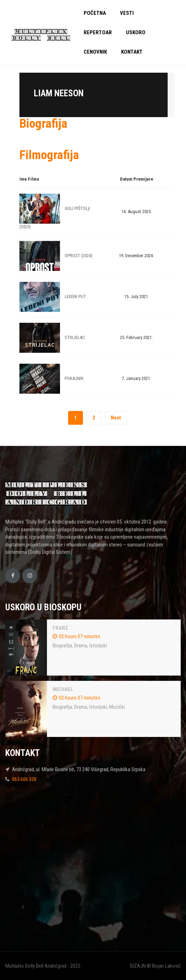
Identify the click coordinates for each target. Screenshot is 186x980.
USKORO (136, 32)
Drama (81, 646)
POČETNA (95, 13)
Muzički (117, 707)
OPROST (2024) (79, 256)
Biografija (62, 646)
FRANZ (60, 628)
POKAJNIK (74, 378)
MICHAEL (63, 689)
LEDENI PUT (75, 297)
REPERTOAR (98, 32)
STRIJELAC (75, 337)
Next (116, 418)
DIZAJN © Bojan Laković (155, 966)
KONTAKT (132, 52)
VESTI (127, 13)
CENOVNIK (95, 52)
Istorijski (98, 646)
